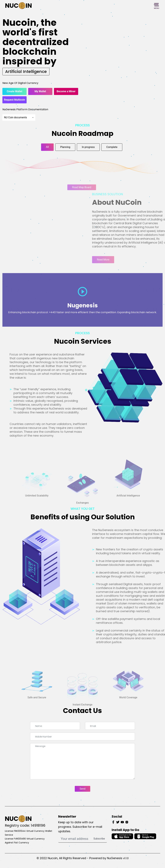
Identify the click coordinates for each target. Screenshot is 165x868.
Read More (110, 260)
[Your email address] (75, 839)
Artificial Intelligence (26, 72)
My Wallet (40, 91)
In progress (88, 147)
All (47, 147)
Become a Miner (66, 91)
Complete (112, 147)
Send (82, 789)
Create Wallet (15, 91)
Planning (65, 147)
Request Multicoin (15, 100)
